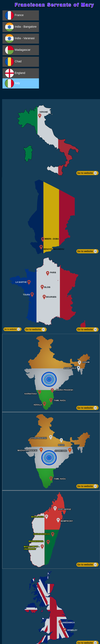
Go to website (87, 173)
